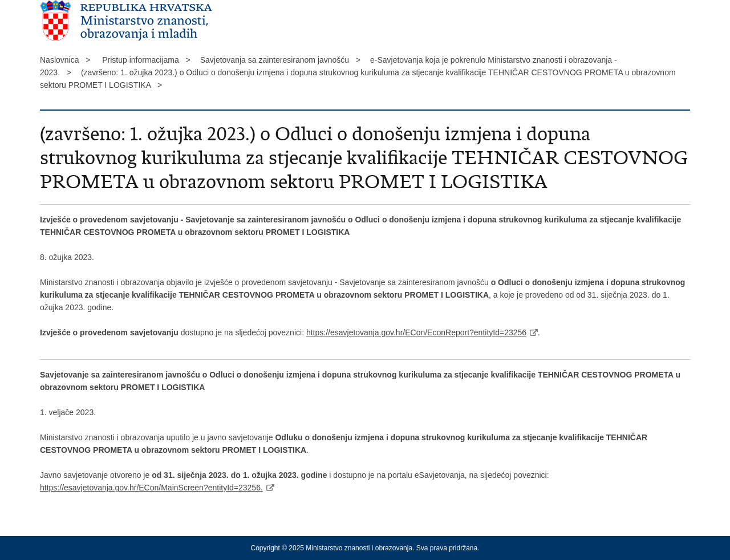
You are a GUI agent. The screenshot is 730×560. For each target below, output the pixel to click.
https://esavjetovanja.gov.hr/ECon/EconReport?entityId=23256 (416, 332)
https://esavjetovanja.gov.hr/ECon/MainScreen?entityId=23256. (151, 488)
